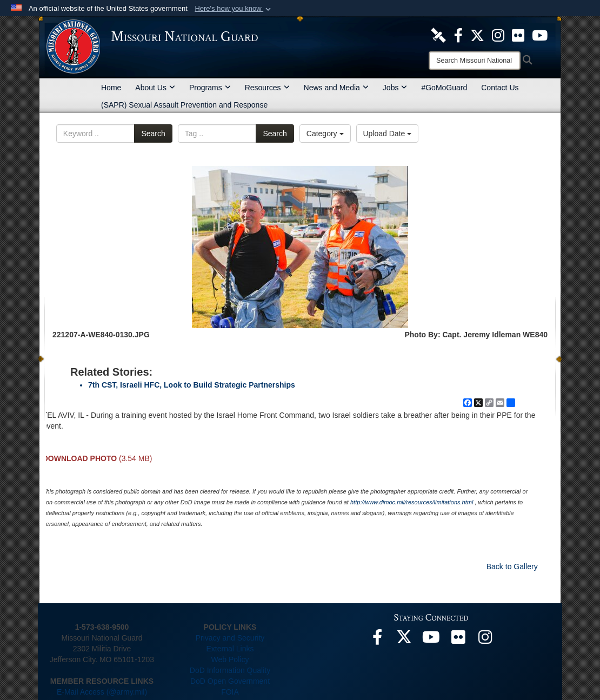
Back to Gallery (512, 566)
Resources (267, 88)
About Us (155, 88)
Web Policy (230, 659)
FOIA (230, 692)
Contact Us (500, 88)
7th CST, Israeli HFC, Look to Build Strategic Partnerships (192, 385)
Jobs (395, 88)
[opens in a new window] (438, 35)
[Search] (475, 61)
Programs (210, 88)
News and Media (336, 88)
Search (153, 134)
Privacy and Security (230, 638)
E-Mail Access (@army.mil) (102, 692)
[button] (234, 9)
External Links (230, 649)
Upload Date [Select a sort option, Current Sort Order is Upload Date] (388, 134)
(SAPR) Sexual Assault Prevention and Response (184, 105)
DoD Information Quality (230, 670)
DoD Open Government (230, 681)
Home (111, 88)
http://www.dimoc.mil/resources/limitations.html (412, 502)
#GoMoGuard (444, 88)
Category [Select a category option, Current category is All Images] (325, 134)
